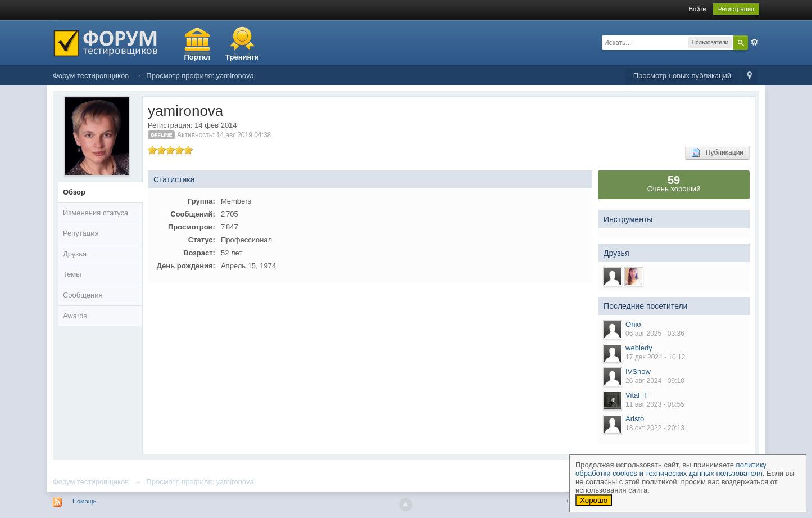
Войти (698, 9)
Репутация (81, 233)
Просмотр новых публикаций (682, 76)
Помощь (85, 501)
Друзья (75, 254)
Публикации (717, 152)
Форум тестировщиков (91, 482)
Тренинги (242, 57)
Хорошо (594, 500)
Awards (75, 316)
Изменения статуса (96, 213)
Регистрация (736, 9)
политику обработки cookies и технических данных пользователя (671, 469)
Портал (197, 57)
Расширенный (755, 42)
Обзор (74, 192)
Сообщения (83, 295)
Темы (72, 274)
